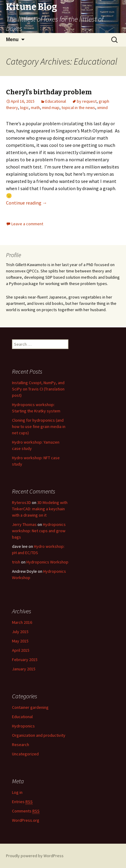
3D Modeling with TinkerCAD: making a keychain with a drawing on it (40, 509)
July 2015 (20, 632)
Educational (56, 101)
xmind (102, 108)
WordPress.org (26, 820)
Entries (22, 802)
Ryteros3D (21, 502)
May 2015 (20, 641)
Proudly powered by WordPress (35, 856)
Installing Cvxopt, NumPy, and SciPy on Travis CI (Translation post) (38, 389)
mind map (51, 108)
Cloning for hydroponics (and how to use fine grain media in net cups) (39, 426)
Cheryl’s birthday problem (49, 92)
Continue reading (27, 203)
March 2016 (22, 622)
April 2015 (21, 650)
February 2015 (25, 660)
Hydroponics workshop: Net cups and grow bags (39, 531)
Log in (17, 792)
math (35, 108)
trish (16, 562)
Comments (26, 811)
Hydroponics (23, 726)
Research (21, 745)
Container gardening (30, 707)
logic (24, 108)
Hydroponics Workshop (47, 562)
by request (87, 101)
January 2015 (24, 669)
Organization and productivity (39, 735)
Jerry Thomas (24, 524)
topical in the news (78, 108)
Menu (12, 39)
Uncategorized (25, 754)
